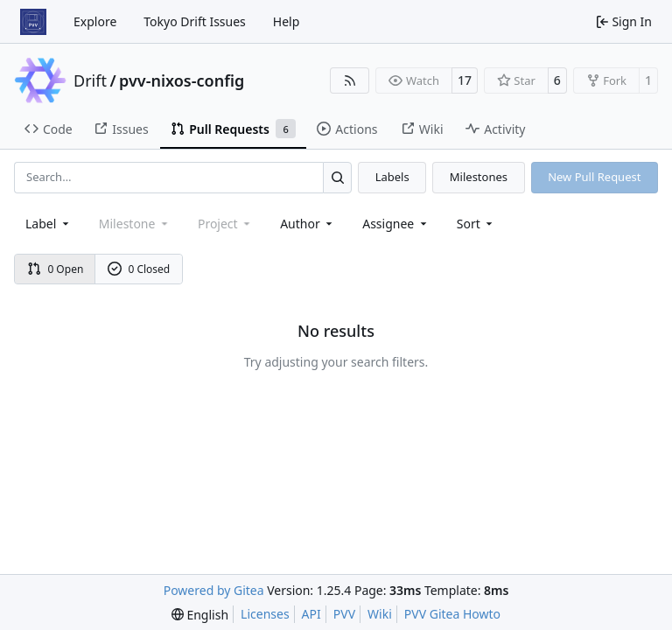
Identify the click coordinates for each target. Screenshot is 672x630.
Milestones (479, 177)
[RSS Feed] (350, 80)
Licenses (265, 614)
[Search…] (337, 177)
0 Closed (139, 269)
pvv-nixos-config (182, 80)
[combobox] (49, 224)
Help (287, 21)
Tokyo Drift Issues (195, 21)
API (311, 614)
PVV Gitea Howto (452, 614)
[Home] (33, 22)
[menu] (476, 224)
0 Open (56, 269)
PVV (344, 614)
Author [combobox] (308, 224)
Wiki (380, 614)
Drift (90, 80)
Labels (392, 177)
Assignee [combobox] (396, 224)
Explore (95, 21)
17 (465, 80)
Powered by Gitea (214, 590)
